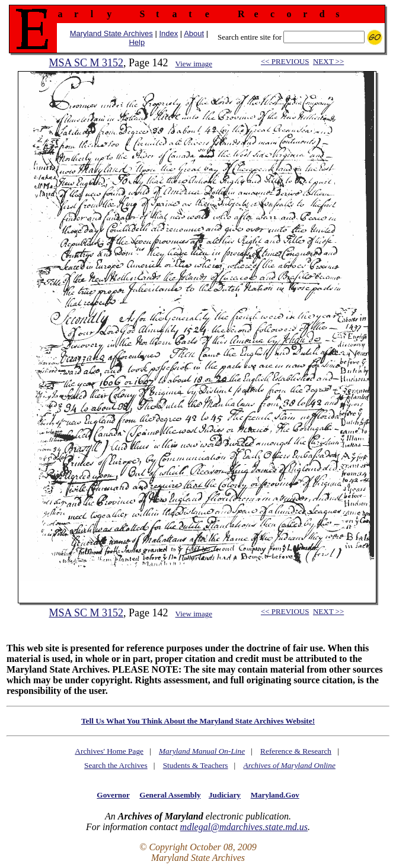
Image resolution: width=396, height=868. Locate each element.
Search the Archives (116, 765)
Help (137, 42)
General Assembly (170, 795)
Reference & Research (296, 751)
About (194, 33)
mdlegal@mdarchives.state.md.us (244, 827)
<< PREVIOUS (285, 61)
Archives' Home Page (109, 751)
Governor (113, 795)
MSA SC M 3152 (87, 63)
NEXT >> (328, 61)
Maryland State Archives (111, 33)
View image (194, 64)
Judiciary (225, 795)
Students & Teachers (196, 765)
